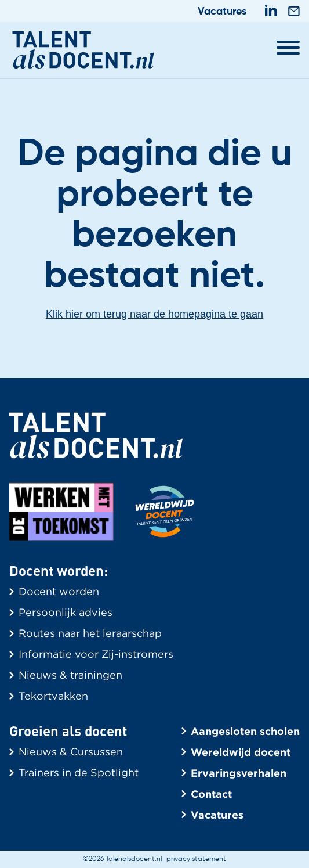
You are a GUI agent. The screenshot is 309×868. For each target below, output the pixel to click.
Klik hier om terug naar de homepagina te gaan (154, 314)
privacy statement (196, 859)
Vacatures (222, 12)
